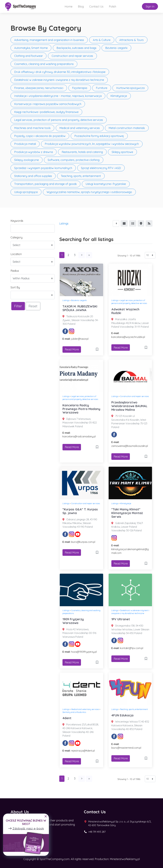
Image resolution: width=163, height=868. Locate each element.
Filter (18, 306)
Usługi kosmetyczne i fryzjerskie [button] (106, 184)
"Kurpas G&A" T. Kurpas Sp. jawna (80, 511)
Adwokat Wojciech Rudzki (125, 311)
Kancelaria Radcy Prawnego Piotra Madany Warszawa (81, 409)
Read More (72, 349)
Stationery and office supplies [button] (33, 176)
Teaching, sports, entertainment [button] (81, 176)
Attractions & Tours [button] (131, 40)
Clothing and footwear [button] (28, 56)
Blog (81, 6)
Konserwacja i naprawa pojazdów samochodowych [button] (48, 104)
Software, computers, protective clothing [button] (74, 160)
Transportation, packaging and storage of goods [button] (45, 184)
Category (16, 237)
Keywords (17, 221)
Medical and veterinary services (85, 709)
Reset (33, 306)
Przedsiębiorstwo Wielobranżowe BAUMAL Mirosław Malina (129, 406)
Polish (113, 6)
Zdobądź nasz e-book (26, 828)
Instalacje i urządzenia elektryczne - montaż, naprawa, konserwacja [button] (58, 96)
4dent (67, 718)
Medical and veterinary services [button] (80, 128)
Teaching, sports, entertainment (134, 709)
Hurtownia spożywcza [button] (130, 88)
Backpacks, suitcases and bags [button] (76, 48)
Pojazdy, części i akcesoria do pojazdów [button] (40, 136)
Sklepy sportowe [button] (122, 152)
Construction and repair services (134, 396)
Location (16, 254)
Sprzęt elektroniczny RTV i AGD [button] (101, 168)
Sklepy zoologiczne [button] (27, 160)
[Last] (89, 255)
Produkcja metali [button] (25, 144)
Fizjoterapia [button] (80, 88)
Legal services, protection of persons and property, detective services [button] (59, 120)
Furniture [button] (102, 88)
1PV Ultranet (121, 619)
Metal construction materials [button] (127, 128)
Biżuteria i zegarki (79, 300)
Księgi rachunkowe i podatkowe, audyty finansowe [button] (46, 112)
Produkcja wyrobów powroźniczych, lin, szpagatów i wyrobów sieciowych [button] (92, 144)
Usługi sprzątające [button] (26, 192)
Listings (64, 223)
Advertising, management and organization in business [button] (49, 40)
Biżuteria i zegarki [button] (116, 48)
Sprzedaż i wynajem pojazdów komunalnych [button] (43, 168)
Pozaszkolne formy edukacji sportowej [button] (99, 136)
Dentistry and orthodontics (74, 712)
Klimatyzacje (126, 503)
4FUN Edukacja (122, 715)
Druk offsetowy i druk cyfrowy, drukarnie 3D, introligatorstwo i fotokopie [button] (60, 72)
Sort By (15, 287)
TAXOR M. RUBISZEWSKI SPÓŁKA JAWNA (80, 308)
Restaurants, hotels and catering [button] (82, 152)
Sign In (150, 6)
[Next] (82, 255)
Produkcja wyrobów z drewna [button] (34, 152)
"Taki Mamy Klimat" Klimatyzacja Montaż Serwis (127, 513)
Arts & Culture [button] (102, 40)
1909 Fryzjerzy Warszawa (73, 621)
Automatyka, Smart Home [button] (31, 48)
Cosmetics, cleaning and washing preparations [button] (44, 64)
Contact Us (96, 6)
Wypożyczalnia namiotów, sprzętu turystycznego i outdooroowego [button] (89, 192)
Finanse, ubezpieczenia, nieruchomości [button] (39, 88)
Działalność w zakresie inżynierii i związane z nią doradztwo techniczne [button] (59, 80)
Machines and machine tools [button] (32, 128)
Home (69, 6)
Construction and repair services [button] (72, 56)
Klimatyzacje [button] (119, 96)
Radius (15, 271)
